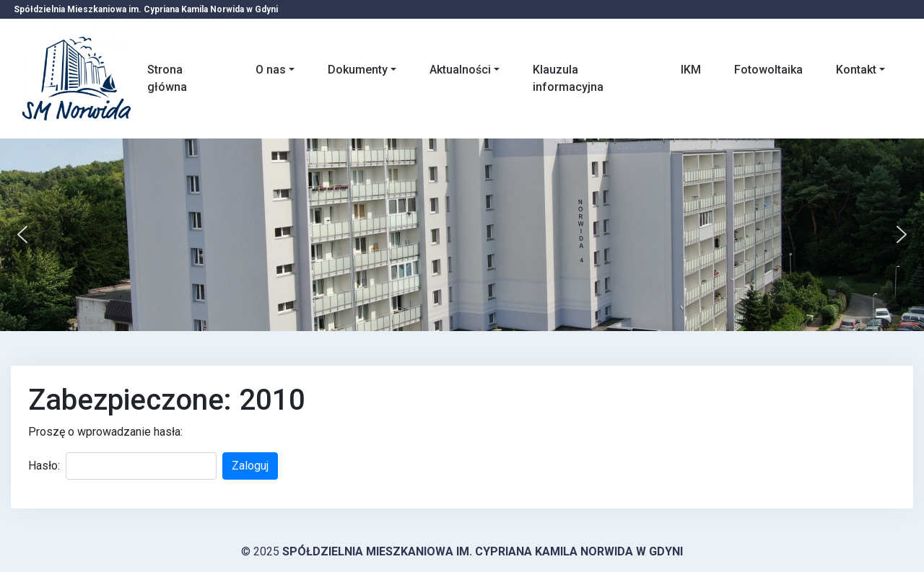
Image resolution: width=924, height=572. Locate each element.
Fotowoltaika (768, 70)
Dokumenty (358, 70)
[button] (22, 234)
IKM (691, 70)
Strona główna (167, 78)
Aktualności (460, 70)
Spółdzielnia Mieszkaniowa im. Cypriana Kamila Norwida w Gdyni (483, 551)
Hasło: (44, 466)
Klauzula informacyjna (568, 78)
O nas (271, 70)
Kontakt (856, 70)
